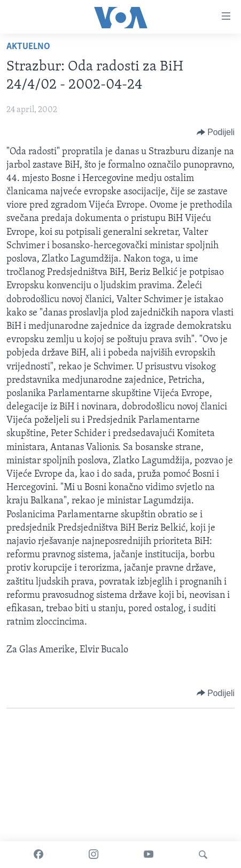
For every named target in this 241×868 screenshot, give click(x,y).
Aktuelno (28, 47)
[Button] (216, 132)
